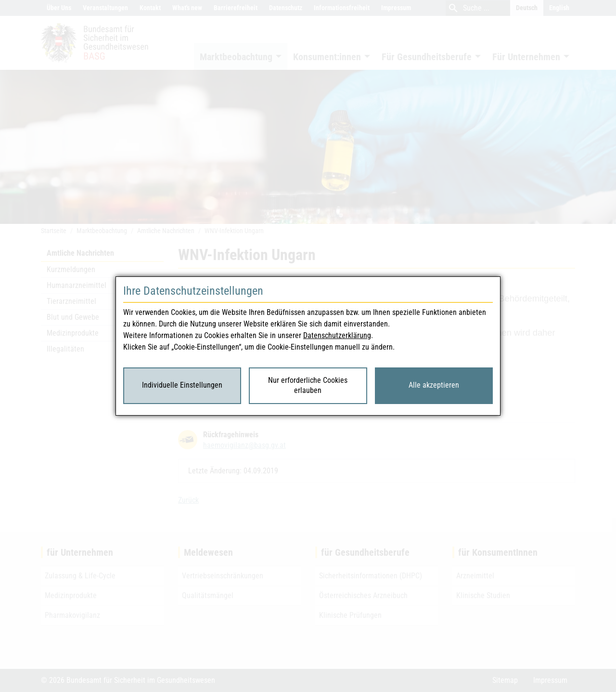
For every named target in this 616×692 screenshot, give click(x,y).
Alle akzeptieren (434, 385)
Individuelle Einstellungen (182, 385)
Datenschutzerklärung (337, 335)
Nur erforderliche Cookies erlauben (308, 385)
